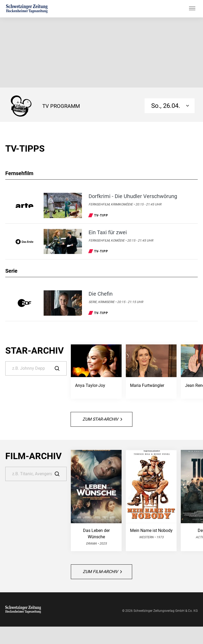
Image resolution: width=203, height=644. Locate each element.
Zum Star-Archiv (102, 419)
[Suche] (36, 368)
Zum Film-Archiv (102, 572)
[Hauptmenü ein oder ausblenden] (192, 9)
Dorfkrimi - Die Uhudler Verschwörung (133, 196)
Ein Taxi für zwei (108, 232)
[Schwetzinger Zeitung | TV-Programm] (27, 9)
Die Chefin (101, 294)
